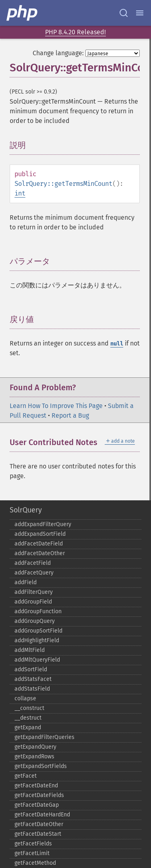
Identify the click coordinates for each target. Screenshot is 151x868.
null (117, 344)
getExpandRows (34, 757)
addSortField (31, 669)
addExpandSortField (40, 534)
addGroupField (33, 602)
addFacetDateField (39, 544)
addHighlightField (37, 640)
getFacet (26, 776)
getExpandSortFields (41, 766)
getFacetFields (33, 844)
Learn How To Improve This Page (56, 406)
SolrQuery (26, 510)
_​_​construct (29, 708)
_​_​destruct (28, 718)
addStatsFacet (33, 679)
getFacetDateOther (39, 824)
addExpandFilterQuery (43, 524)
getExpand (28, 727)
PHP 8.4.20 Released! (75, 32)
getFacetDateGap (37, 805)
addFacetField (33, 563)
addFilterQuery (34, 592)
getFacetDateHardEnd (42, 815)
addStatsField (32, 689)
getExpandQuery (35, 747)
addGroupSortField (38, 631)
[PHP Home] (23, 13)
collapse (25, 698)
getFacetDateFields (39, 795)
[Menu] (140, 13)
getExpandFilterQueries (44, 737)
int (20, 193)
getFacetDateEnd (36, 786)
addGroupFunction (38, 611)
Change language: (58, 53)
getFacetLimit (32, 853)
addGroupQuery (35, 621)
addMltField (30, 650)
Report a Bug (70, 415)
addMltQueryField (37, 660)
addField (26, 582)
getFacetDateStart (38, 834)
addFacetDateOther (40, 553)
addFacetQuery (34, 573)
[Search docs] (124, 13)
